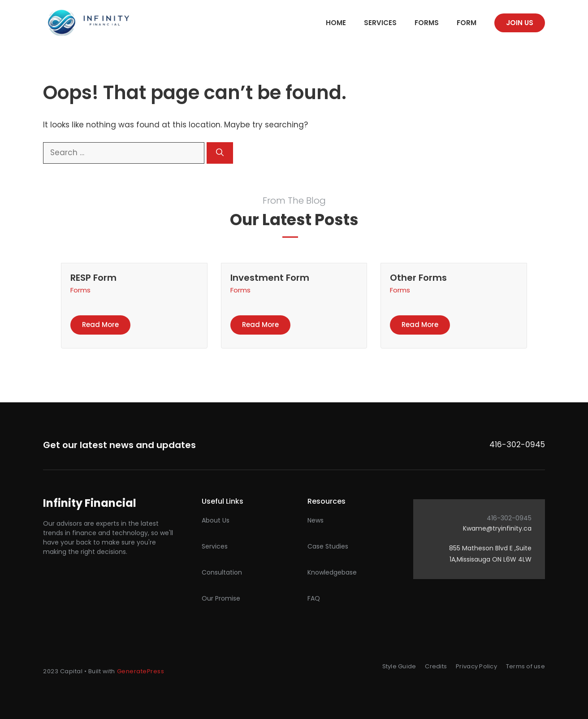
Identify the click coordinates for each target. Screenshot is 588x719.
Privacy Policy (476, 666)
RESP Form (93, 278)
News (316, 520)
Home (336, 23)
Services (380, 23)
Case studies (328, 546)
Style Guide (399, 666)
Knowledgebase (332, 572)
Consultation (222, 572)
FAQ (314, 598)
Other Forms (418, 278)
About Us (216, 520)
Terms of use (525, 666)
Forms (427, 23)
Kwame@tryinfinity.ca (497, 528)
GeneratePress (141, 671)
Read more (100, 325)
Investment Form (270, 278)
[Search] (220, 153)
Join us (520, 23)
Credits (436, 666)
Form (467, 23)
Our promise (221, 598)
